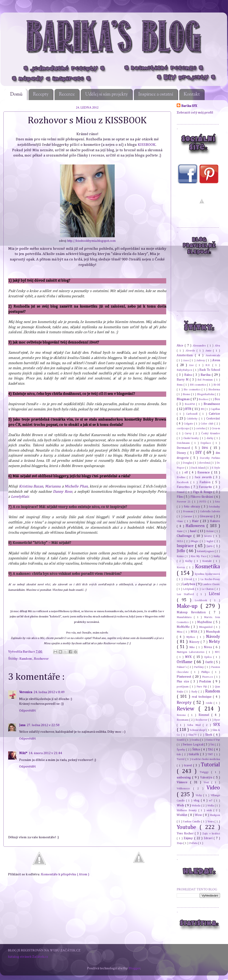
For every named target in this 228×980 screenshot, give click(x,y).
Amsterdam (186, 355)
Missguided (206, 627)
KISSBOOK (147, 145)
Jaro (210, 546)
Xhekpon (215, 815)
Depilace (207, 443)
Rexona (182, 715)
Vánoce (183, 782)
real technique (202, 697)
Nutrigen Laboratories (191, 652)
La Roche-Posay (210, 579)
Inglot (210, 541)
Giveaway (207, 516)
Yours (211, 822)
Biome (187, 394)
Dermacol (184, 448)
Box (217, 399)
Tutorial (210, 765)
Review (188, 709)
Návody (213, 637)
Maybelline (205, 622)
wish (210, 810)
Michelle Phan (76, 486)
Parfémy (199, 667)
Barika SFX (189, 106)
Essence (204, 472)
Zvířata (194, 843)
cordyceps (183, 428)
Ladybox (189, 584)
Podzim (206, 681)
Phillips (206, 672)
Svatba (196, 740)
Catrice (214, 414)
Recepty (41, 95)
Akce (181, 346)
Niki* (23, 753)
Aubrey (201, 360)
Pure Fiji (202, 687)
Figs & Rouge (203, 492)
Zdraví (209, 838)
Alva (217, 346)
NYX (189, 657)
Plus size (184, 682)
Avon (216, 360)
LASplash (189, 589)
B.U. (209, 365)
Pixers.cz (208, 677)
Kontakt (192, 95)
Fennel (181, 492)
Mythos (192, 637)
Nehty (214, 642)
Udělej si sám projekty (107, 95)
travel (188, 765)
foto (218, 502)
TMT (211, 754)
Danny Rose (63, 492)
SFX (217, 725)
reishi (210, 703)
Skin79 (193, 735)
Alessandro (200, 346)
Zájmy (189, 838)
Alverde (191, 351)
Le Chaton (208, 589)
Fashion (206, 482)
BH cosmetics (198, 385)
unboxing (184, 777)
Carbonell (193, 414)
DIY (199, 453)
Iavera (209, 536)
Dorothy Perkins (210, 458)
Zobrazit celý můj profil (195, 112)
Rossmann (183, 720)
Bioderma (214, 390)
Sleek (209, 735)
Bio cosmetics (193, 390)
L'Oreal (188, 579)
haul (194, 531)
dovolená (205, 463)
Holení (210, 531)
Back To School (210, 370)
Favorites (184, 487)
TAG (211, 750)
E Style (216, 468)
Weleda (196, 806)
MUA (195, 632)
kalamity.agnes (206, 551)
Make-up (189, 606)
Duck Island (198, 468)
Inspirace (186, 546)
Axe (192, 365)
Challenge (185, 536)
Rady (195, 692)
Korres (182, 567)
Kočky (190, 561)
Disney (182, 453)
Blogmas (184, 399)
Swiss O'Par (213, 740)
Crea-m (216, 428)
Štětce (197, 750)
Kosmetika (207, 567)
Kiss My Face (199, 556)
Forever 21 (184, 502)
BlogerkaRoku (206, 394)
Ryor (217, 720)
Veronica (26, 692)
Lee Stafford (187, 594)
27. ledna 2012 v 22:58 (43, 725)
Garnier (188, 517)
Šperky (181, 750)
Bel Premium (206, 380)
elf (187, 472)
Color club (207, 424)
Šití (212, 745)
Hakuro (215, 521)
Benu (180, 385)
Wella (211, 806)
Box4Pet (190, 404)
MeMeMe (184, 627)
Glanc (181, 521)
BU (203, 409)
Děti (206, 448)
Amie (209, 351)
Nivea (209, 647)
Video (213, 788)
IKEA (180, 541)
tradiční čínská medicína (206, 759)
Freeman (188, 511)
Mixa (180, 632)
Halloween (196, 526)
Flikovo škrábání (202, 497)
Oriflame (185, 662)
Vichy (199, 795)
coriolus (201, 428)
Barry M (183, 380)
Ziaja (180, 843)
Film (180, 497)
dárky (210, 438)
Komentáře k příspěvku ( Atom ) (65, 874)
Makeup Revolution (193, 612)
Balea (189, 375)
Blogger (135, 968)
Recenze (67, 95)
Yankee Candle (192, 822)
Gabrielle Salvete (210, 511)
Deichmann (184, 443)
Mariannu (53, 486)
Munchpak (213, 632)
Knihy (217, 556)
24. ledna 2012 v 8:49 (49, 692)
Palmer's (182, 667)
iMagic (195, 541)
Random (26, 659)
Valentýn (207, 778)
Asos (186, 360)
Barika (28, 652)
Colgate (189, 424)
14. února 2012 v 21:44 (45, 753)
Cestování (213, 419)
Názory (195, 642)
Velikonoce (185, 789)
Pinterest (185, 677)
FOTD (203, 502)
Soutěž (181, 740)
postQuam (183, 687)
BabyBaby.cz (185, 370)
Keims (181, 556)
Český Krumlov (211, 433)
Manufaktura (185, 617)
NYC (217, 652)
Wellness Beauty (188, 810)
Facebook (184, 482)
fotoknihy (214, 507)
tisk (179, 754)
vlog (197, 801)
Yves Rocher (186, 834)
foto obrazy (193, 507)
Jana (22, 725)
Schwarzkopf (198, 730)
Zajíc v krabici (211, 834)
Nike (193, 647)
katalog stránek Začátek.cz (28, 957)
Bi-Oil (217, 385)
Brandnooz (212, 404)
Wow (199, 815)
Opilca (209, 657)
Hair (196, 521)
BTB (189, 409)
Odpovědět (27, 711)
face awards (204, 477)
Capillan (215, 409)
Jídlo (181, 551)
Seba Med (195, 725)
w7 (211, 801)
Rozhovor (41, 659)
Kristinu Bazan (31, 486)
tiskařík (194, 754)
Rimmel (205, 715)
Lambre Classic (211, 584)
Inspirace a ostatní (156, 95)
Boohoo (204, 399)
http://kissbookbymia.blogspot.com (91, 241)
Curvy (189, 433)
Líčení (214, 594)
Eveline (182, 477)
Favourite (206, 487)
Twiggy (206, 772)
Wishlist (182, 815)
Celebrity (193, 419)
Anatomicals (213, 355)
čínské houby (192, 438)
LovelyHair (20, 497)
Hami (180, 531)
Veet (207, 782)
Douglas (188, 463)
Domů (16, 95)
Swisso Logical (193, 745)
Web (181, 805)
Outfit (210, 662)
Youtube (188, 827)
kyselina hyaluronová (207, 574)
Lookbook (202, 600)
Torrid (181, 759)
